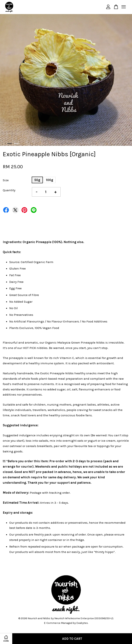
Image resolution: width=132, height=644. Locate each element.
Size (6, 180)
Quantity (9, 190)
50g (37, 180)
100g (50, 180)
